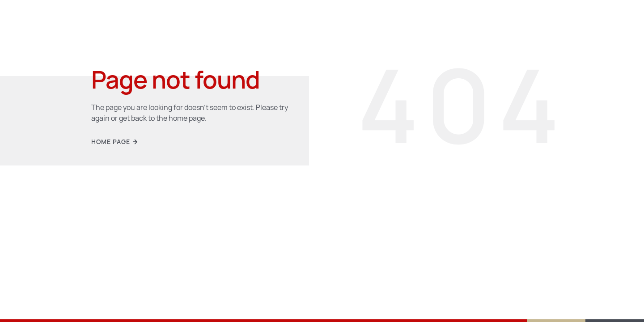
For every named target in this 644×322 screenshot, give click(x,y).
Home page (115, 142)
